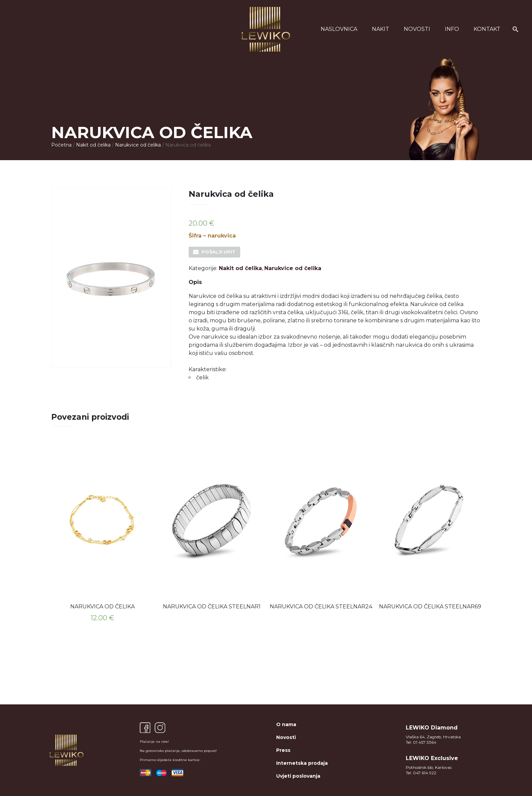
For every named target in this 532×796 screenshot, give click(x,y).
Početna (61, 145)
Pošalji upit (219, 252)
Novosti (417, 29)
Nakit (381, 29)
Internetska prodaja (302, 763)
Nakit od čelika (93, 145)
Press (283, 750)
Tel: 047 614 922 (421, 773)
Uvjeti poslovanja (298, 776)
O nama (286, 724)
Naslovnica (339, 29)
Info (452, 29)
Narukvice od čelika (138, 145)
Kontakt (487, 29)
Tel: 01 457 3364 (421, 742)
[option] (102, 535)
